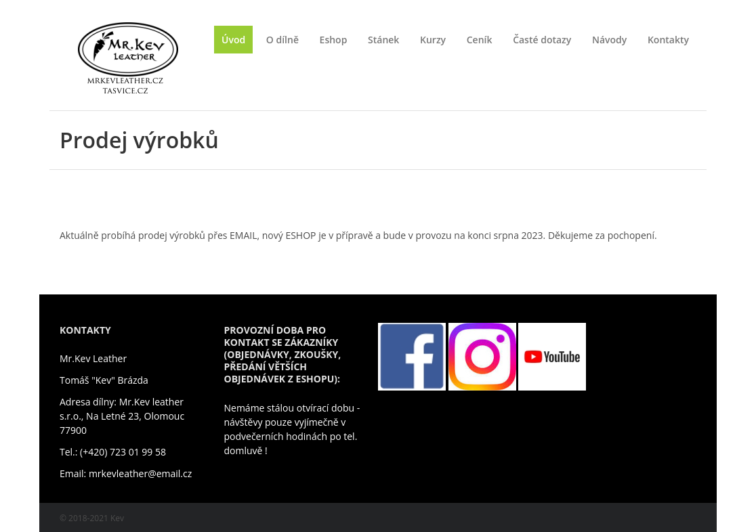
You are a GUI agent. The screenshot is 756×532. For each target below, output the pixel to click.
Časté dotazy (542, 40)
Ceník (480, 40)
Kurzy (433, 40)
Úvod (233, 40)
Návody (609, 40)
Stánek (383, 40)
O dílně (282, 40)
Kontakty (668, 40)
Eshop (334, 40)
